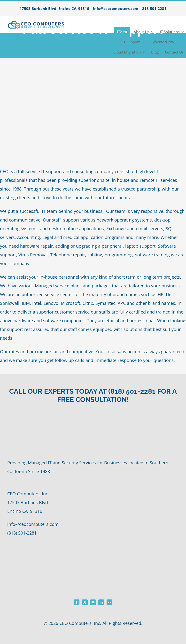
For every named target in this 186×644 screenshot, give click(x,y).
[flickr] (109, 602)
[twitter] (85, 602)
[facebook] (77, 602)
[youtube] (93, 602)
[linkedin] (101, 602)
